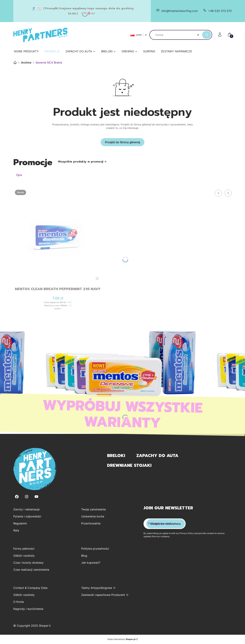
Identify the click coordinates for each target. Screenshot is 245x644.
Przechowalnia (91, 524)
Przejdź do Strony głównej (122, 142)
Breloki (116, 456)
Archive (26, 63)
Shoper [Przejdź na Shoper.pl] (44, 626)
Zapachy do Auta (157, 456)
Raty (16, 531)
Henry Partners (15, 63)
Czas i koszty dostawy (28, 563)
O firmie (19, 602)
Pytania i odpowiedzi (27, 517)
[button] (207, 35)
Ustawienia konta (93, 517)
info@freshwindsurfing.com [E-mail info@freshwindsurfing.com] (180, 11)
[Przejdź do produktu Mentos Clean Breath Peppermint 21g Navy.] (58, 236)
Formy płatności (24, 549)
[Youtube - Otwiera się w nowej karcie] (36, 497)
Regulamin (20, 524)
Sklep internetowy (121, 639)
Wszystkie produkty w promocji (82, 162)
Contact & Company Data (30, 588)
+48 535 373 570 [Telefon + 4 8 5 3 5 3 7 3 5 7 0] (220, 11)
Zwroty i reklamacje (26, 510)
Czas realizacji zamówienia (31, 570)
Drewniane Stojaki (129, 466)
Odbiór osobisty (24, 556)
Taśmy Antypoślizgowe (97, 588)
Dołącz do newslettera (166, 524)
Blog (84, 556)
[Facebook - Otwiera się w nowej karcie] (17, 497)
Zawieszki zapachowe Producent (104, 595)
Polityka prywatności (95, 549)
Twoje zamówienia (93, 510)
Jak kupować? (91, 563)
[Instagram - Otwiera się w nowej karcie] (27, 497)
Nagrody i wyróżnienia (28, 609)
